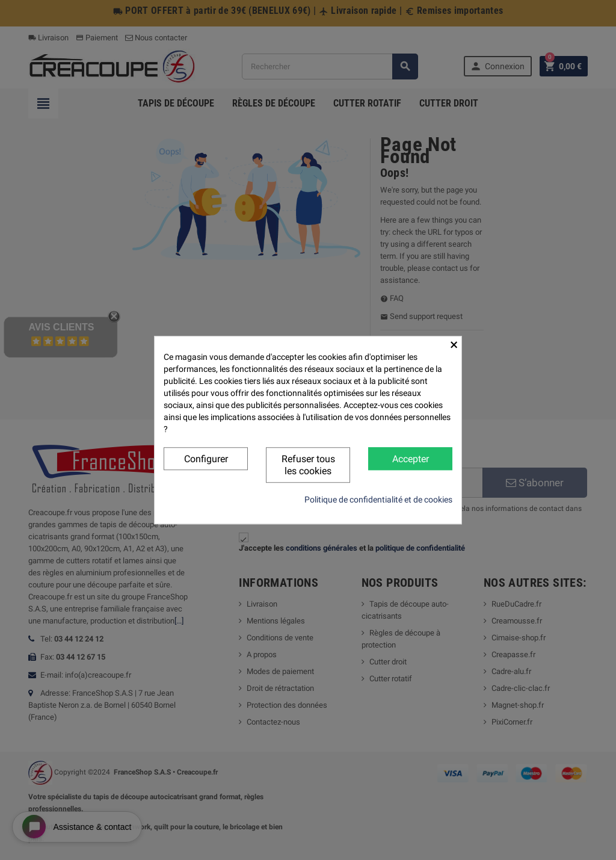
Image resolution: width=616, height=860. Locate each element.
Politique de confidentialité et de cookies (378, 500)
